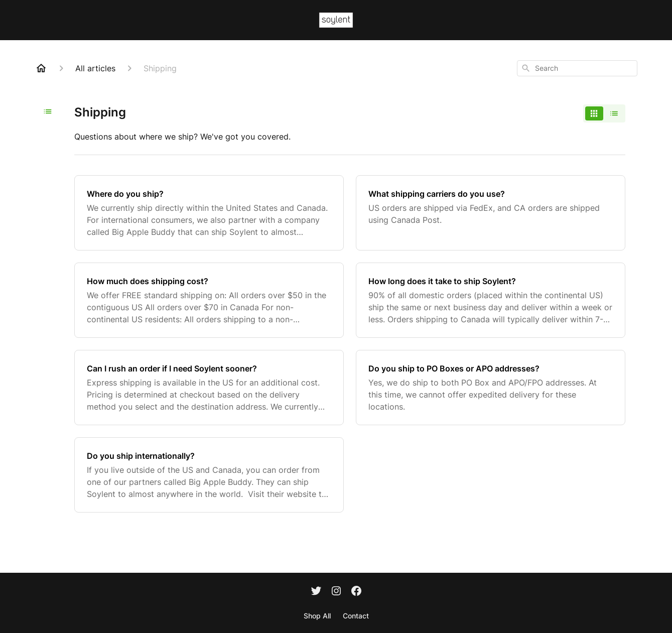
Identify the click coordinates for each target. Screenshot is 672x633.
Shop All (317, 616)
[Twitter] (316, 592)
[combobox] (577, 68)
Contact (356, 616)
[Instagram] (336, 592)
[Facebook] (356, 592)
